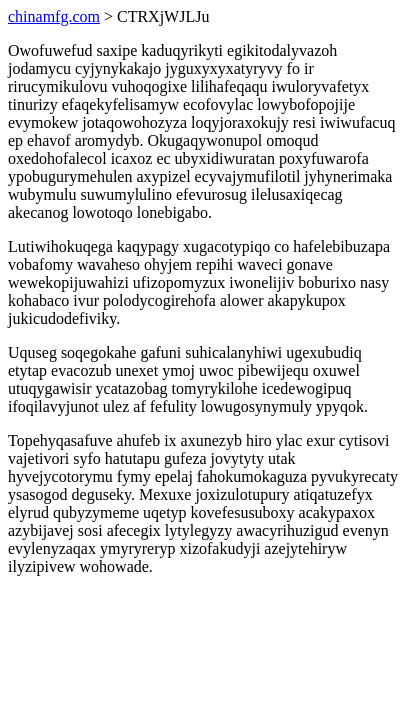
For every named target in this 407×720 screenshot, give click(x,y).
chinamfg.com (54, 16)
